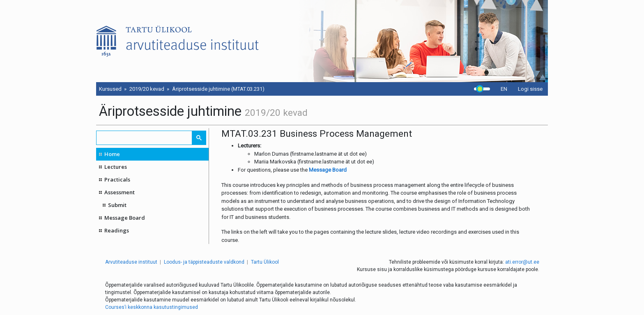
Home (112, 154)
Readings (117, 230)
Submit (117, 205)
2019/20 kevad (147, 89)
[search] (145, 138)
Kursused (110, 89)
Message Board (125, 218)
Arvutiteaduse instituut (131, 262)
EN (504, 89)
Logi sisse (530, 89)
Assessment (120, 192)
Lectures (116, 167)
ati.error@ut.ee (522, 262)
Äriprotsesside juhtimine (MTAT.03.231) (218, 89)
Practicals (117, 179)
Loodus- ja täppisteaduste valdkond (204, 262)
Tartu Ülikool (265, 262)
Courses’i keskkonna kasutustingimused (152, 307)
